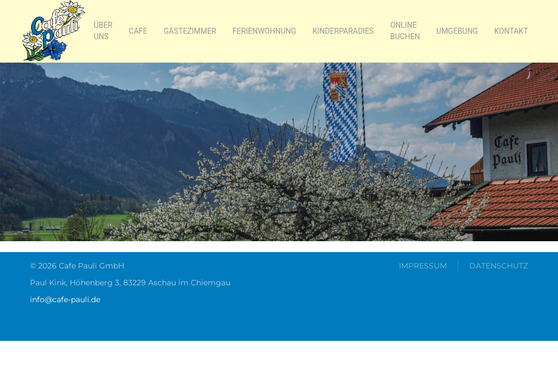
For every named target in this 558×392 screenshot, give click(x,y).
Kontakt (511, 31)
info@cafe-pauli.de (65, 299)
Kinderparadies (343, 31)
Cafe (138, 31)
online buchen (405, 31)
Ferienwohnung (265, 31)
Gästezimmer (190, 31)
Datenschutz (499, 266)
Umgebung (457, 31)
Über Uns (103, 31)
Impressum (423, 266)
